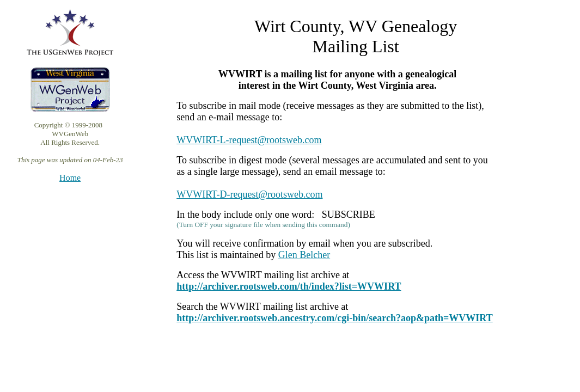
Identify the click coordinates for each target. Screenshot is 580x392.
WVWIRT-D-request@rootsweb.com (249, 194)
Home (70, 178)
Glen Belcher (304, 255)
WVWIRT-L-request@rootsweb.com (249, 140)
